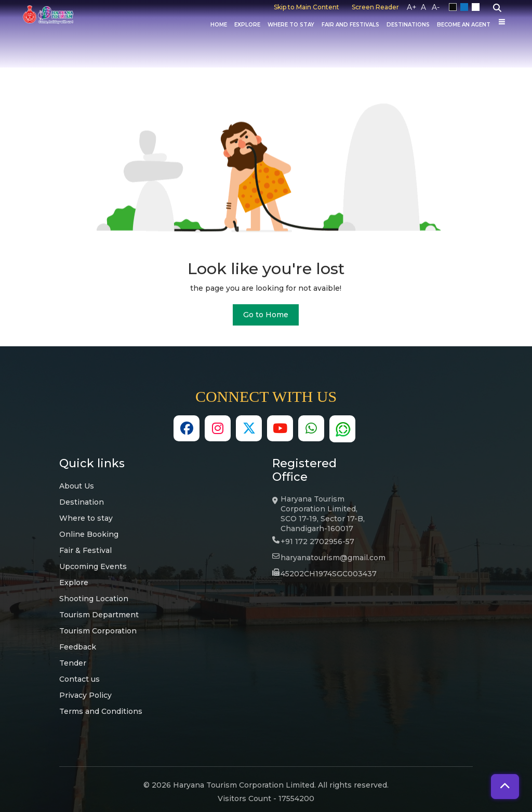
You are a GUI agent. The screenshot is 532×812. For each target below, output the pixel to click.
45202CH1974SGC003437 (329, 574)
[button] (505, 787)
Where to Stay (291, 25)
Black (455, 7)
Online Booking (89, 534)
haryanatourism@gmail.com (333, 558)
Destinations (408, 25)
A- (436, 7)
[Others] (502, 22)
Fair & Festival (85, 550)
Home (219, 25)
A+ (412, 7)
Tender (73, 663)
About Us (77, 486)
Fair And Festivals (350, 25)
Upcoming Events (93, 566)
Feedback (78, 647)
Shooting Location (94, 599)
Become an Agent (464, 25)
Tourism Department (99, 615)
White (477, 7)
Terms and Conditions (101, 711)
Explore (247, 25)
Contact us (79, 679)
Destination (82, 502)
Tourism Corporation (98, 631)
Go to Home (266, 315)
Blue (466, 7)
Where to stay (86, 518)
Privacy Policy (85, 695)
